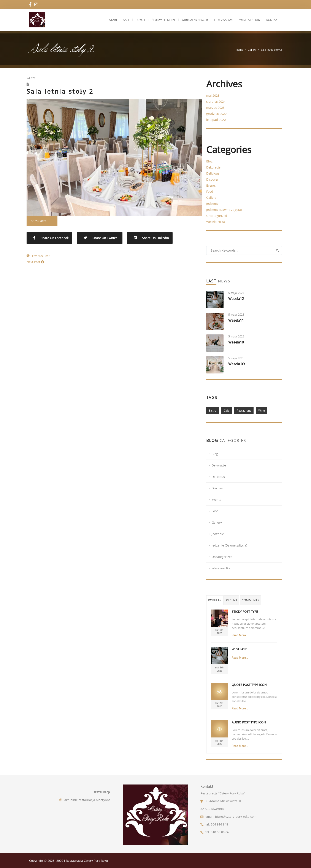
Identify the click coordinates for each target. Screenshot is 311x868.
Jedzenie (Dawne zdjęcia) (224, 210)
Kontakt (272, 20)
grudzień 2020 (216, 114)
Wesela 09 (236, 364)
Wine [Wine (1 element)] (262, 411)
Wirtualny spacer (191, 20)
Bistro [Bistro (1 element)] (213, 411)
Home (240, 50)
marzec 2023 (215, 108)
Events (211, 185)
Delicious (213, 173)
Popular (215, 600)
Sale (119, 20)
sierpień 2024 (216, 102)
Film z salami (221, 20)
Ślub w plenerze (158, 20)
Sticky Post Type (245, 612)
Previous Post (40, 256)
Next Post (33, 262)
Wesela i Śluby (248, 20)
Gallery (252, 50)
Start (104, 20)
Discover (212, 179)
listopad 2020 (216, 120)
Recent (232, 600)
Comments (250, 600)
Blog (209, 161)
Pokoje (134, 20)
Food (210, 191)
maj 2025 (213, 95)
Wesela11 (236, 320)
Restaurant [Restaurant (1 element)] (244, 411)
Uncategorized (217, 216)
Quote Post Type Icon (249, 685)
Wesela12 (236, 299)
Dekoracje (213, 167)
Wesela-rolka (216, 222)
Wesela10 (236, 342)
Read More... (240, 635)
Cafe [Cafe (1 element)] (227, 411)
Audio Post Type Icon (249, 722)
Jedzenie (212, 204)
